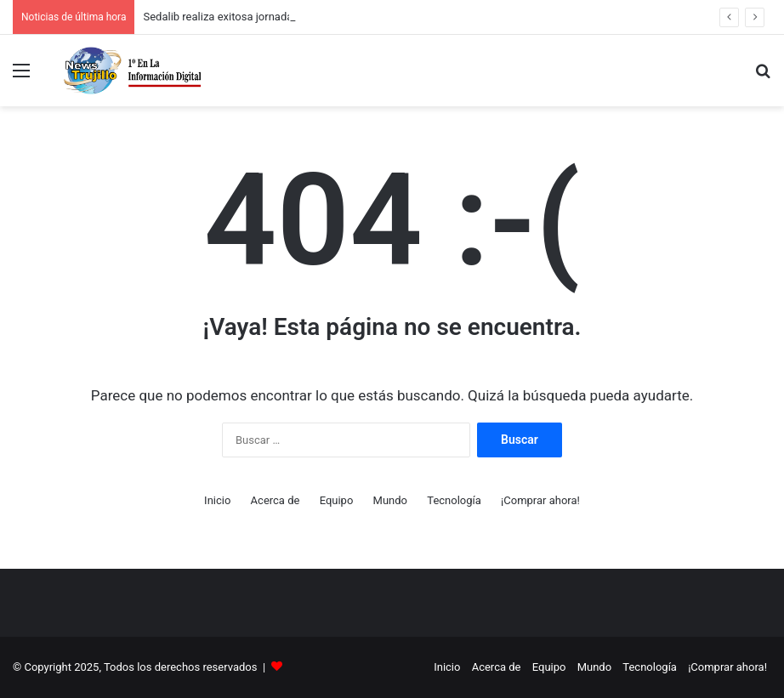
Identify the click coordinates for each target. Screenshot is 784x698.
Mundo (390, 500)
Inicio (217, 500)
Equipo (337, 500)
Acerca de (276, 500)
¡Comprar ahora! (540, 500)
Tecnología (454, 500)
